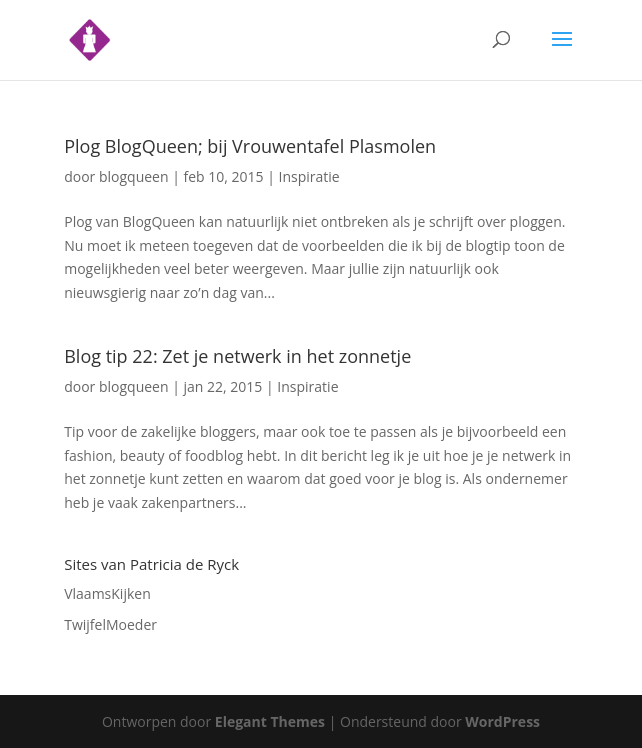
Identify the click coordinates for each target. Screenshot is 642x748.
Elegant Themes (270, 721)
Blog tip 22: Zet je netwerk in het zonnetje (237, 356)
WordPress (502, 721)
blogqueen (134, 176)
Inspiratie (309, 176)
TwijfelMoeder (110, 624)
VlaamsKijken (107, 593)
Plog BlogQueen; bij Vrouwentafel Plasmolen (250, 146)
